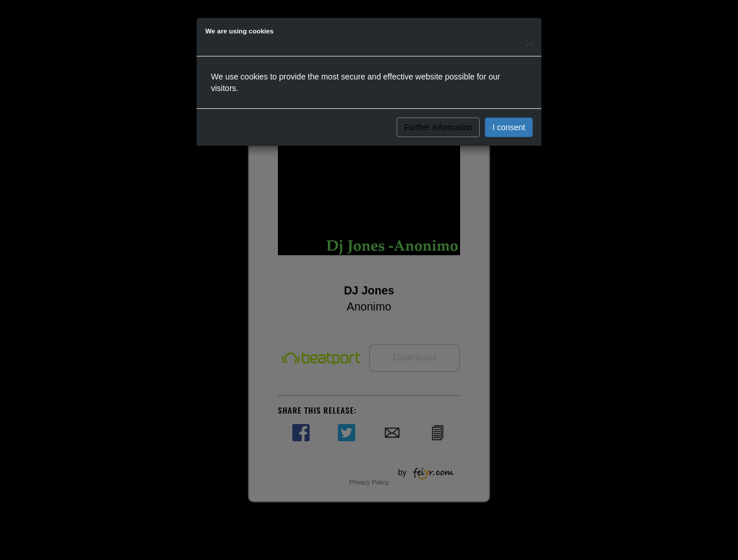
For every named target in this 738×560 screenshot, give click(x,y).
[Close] (529, 41)
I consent (509, 127)
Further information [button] (438, 127)
